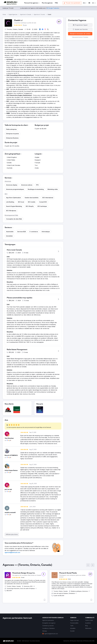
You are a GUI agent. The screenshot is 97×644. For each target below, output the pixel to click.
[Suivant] (93, 565)
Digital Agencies (13, 14)
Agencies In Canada (26, 14)
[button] (85, 3)
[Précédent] (88, 565)
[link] (47, 3)
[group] (48, 584)
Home (4, 14)
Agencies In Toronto (39, 14)
